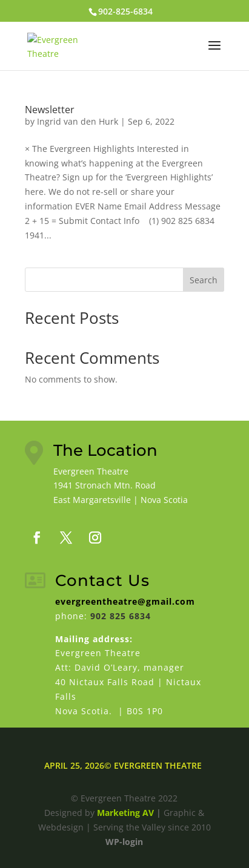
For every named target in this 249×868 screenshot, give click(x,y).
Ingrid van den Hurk (78, 121)
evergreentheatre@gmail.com (125, 601)
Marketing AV (125, 813)
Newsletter (50, 110)
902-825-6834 (125, 11)
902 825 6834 (121, 616)
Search (204, 280)
